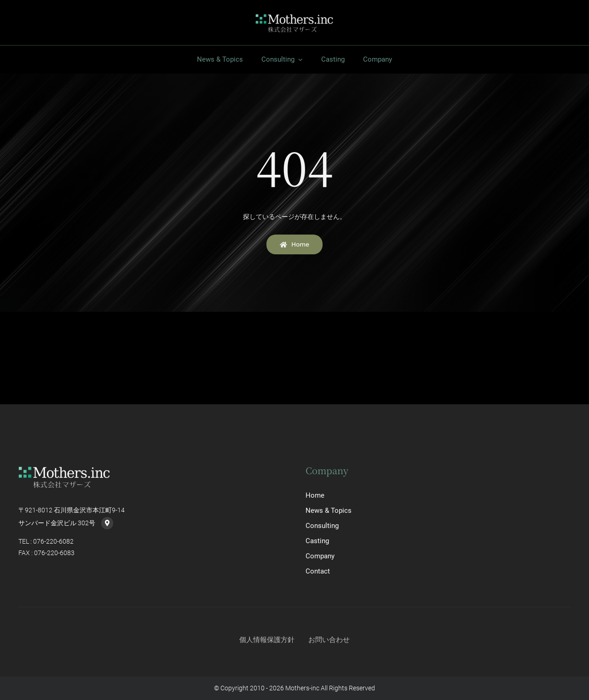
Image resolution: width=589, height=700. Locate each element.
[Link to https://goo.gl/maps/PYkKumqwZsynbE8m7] (107, 523)
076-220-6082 (53, 541)
